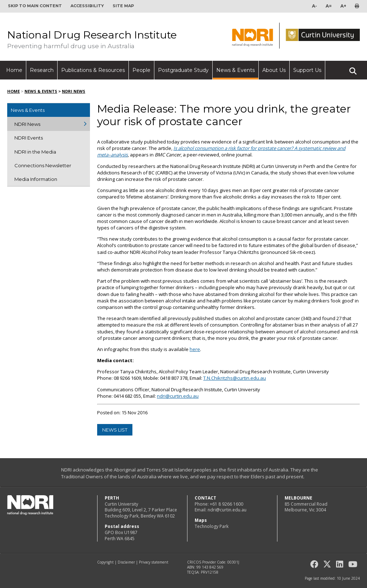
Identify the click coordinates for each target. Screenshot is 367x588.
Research (42, 70)
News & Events (235, 70)
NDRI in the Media (35, 152)
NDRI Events (29, 138)
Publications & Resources (93, 70)
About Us (274, 70)
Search (353, 68)
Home (14, 70)
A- (314, 6)
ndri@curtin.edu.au (178, 396)
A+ (343, 6)
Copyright (105, 562)
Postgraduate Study (183, 70)
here (195, 349)
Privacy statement (154, 562)
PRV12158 (210, 572)
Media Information (36, 179)
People (141, 70)
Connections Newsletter (43, 165)
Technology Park (212, 526)
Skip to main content (35, 6)
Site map (123, 6)
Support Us (307, 70)
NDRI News (74, 91)
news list (115, 430)
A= (329, 6)
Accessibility (87, 6)
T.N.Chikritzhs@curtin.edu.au (235, 378)
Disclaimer (126, 562)
